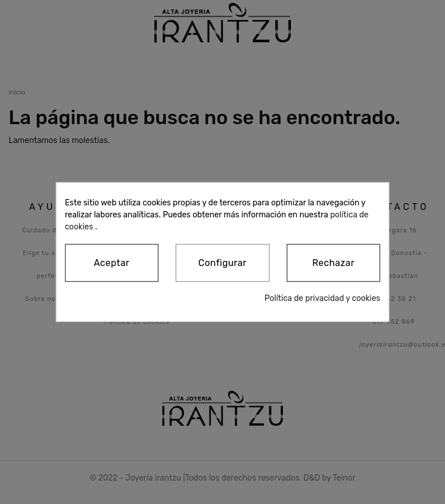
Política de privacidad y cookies (322, 298)
